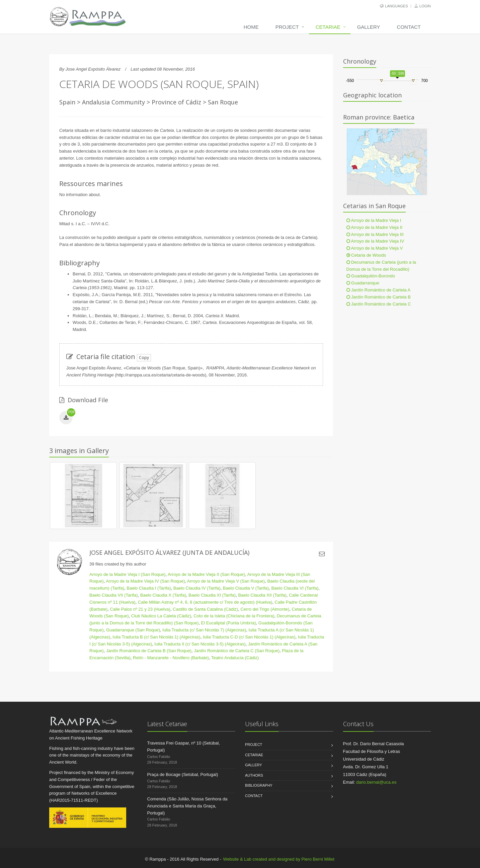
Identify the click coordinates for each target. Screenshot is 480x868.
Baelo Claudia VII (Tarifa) (114, 595)
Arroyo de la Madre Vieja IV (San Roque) (145, 581)
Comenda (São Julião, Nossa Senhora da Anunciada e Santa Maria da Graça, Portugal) (187, 806)
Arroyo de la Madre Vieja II (375, 227)
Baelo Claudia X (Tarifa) (163, 595)
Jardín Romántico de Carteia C (379, 304)
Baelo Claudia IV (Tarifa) (197, 588)
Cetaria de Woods (366, 255)
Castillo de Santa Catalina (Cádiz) (205, 609)
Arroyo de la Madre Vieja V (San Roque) (226, 581)
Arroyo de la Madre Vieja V (375, 248)
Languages (396, 6)
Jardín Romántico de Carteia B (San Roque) (149, 651)
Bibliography (259, 785)
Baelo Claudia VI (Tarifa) (295, 588)
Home (251, 27)
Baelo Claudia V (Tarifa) (246, 588)
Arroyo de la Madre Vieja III (375, 234)
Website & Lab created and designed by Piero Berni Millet (279, 859)
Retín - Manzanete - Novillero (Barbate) (171, 658)
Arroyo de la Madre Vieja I (374, 220)
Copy (144, 358)
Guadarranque (363, 283)
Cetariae (328, 27)
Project (287, 27)
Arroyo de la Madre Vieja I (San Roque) (127, 574)
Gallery (369, 27)
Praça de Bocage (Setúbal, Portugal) (183, 774)
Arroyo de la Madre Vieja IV (375, 241)
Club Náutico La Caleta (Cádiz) (161, 616)
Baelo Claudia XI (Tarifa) (212, 595)
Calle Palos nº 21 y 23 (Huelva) (140, 609)
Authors (254, 775)
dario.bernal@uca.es (376, 782)
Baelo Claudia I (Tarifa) (149, 588)
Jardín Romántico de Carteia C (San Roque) (237, 651)
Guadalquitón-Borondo (371, 276)
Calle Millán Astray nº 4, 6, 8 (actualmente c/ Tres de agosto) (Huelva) (205, 602)
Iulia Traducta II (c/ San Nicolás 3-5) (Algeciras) (200, 644)
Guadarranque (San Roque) (133, 630)
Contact (409, 27)
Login (425, 6)
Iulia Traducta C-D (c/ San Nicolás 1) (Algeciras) (249, 637)
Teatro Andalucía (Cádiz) (235, 658)
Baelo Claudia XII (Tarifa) (262, 595)
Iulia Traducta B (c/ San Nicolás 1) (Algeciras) (156, 637)
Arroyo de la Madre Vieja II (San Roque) (206, 574)
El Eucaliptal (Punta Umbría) (229, 623)
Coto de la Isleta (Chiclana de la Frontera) (234, 616)
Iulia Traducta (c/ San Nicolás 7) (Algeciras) (204, 630)
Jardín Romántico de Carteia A (379, 290)
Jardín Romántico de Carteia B (379, 297)
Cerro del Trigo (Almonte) (265, 609)
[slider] (381, 81)
